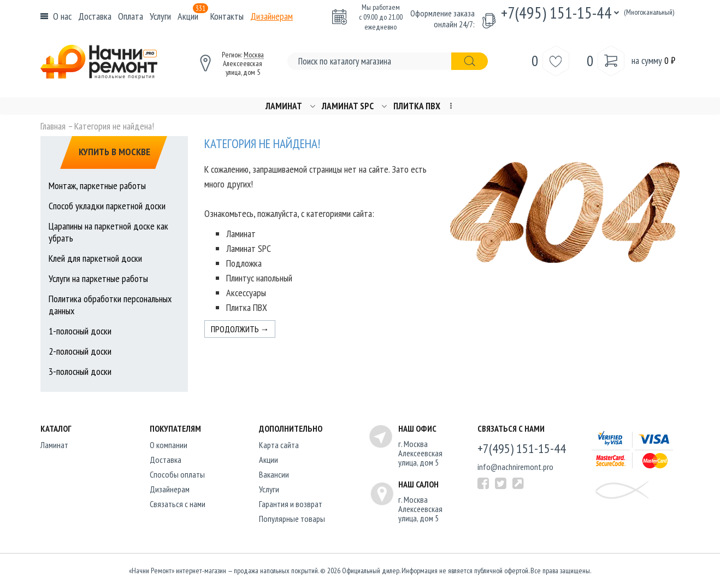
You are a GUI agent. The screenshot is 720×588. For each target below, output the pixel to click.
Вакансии (274, 474)
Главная (53, 126)
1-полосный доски (80, 331)
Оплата (131, 16)
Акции (193, 16)
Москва (254, 55)
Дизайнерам (272, 16)
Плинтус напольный (259, 278)
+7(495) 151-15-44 (556, 12)
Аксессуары (246, 293)
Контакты (227, 16)
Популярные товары (292, 519)
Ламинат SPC (348, 106)
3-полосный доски (80, 371)
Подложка (244, 263)
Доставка (95, 16)
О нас (62, 16)
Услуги (160, 16)
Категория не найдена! (114, 126)
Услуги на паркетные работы (98, 278)
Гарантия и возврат (291, 504)
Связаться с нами (178, 504)
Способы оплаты (177, 474)
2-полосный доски (80, 351)
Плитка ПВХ (417, 106)
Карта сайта (279, 445)
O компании (169, 445)
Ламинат (284, 106)
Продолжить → (240, 329)
